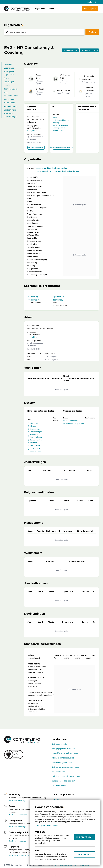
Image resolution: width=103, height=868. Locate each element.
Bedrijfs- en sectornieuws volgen (66, 767)
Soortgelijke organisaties (9, 73)
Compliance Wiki (59, 785)
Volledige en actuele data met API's (66, 776)
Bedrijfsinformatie (59, 744)
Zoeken (92, 32)
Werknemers (9, 103)
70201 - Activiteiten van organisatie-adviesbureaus (60, 128)
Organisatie (40, 9)
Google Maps (32, 131)
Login (89, 2)
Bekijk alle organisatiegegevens (62, 147)
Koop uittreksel (70, 50)
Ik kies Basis (85, 854)
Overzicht (8, 64)
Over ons (55, 799)
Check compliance (89, 50)
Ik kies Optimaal (84, 837)
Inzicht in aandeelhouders (63, 758)
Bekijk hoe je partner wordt (19, 855)
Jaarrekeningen (11, 89)
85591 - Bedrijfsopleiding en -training (61, 120)
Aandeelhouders (11, 106)
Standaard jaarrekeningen (10, 115)
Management (9, 99)
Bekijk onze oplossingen (18, 800)
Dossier (7, 85)
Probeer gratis (90, 8)
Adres (6, 78)
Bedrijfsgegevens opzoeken (63, 749)
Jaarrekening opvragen (62, 762)
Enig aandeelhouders (11, 94)
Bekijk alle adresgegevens (36, 147)
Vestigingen (9, 82)
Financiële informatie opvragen (65, 753)
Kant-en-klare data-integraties (64, 781)
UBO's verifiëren (59, 772)
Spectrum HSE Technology (59, 298)
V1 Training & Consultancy (34, 298)
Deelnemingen (10, 110)
